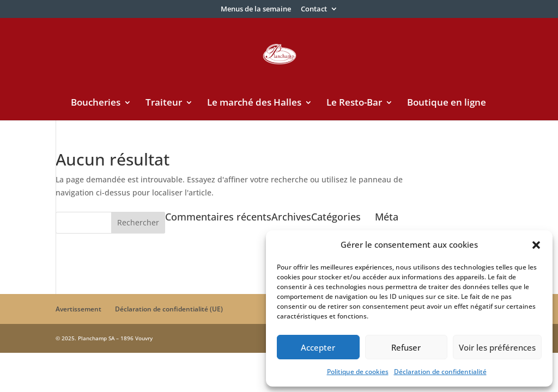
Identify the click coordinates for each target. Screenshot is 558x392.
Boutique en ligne (447, 103)
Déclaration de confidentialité (440, 372)
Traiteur (164, 103)
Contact (314, 10)
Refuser (406, 347)
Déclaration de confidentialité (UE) (169, 309)
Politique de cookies (358, 372)
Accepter (318, 347)
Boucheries (96, 103)
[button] (536, 245)
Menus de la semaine (256, 10)
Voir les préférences (497, 347)
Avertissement (78, 309)
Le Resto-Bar (354, 103)
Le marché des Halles (254, 103)
